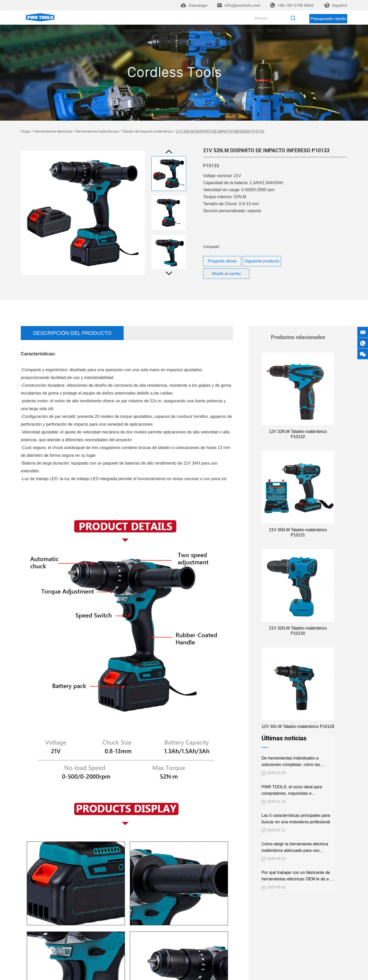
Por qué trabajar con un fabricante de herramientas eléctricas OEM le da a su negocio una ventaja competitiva (297, 860)
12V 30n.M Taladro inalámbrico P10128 (298, 711)
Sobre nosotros (251, 30)
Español (340, 5)
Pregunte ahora (222, 261)
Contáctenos (297, 30)
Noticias (275, 30)
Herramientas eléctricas (53, 131)
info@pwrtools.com (243, 5)
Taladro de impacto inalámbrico (147, 131)
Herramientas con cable (192, 30)
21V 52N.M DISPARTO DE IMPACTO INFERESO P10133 (220, 131)
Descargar (198, 5)
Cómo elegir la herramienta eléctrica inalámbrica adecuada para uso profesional (295, 832)
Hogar (26, 131)
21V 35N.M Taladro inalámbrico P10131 (298, 524)
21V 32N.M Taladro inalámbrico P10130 (298, 617)
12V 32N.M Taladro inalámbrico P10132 (298, 432)
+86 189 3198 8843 (296, 5)
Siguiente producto (262, 261)
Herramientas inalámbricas (145, 30)
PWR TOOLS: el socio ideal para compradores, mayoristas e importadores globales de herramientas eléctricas (297, 775)
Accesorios (225, 30)
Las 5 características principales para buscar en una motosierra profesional (295, 803)
